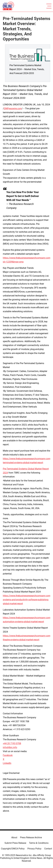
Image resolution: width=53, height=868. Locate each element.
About (14, 837)
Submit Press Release (15, 843)
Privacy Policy (34, 849)
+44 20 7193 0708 (12, 743)
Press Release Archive (31, 837)
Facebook (8, 755)
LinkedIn (7, 763)
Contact (48, 849)
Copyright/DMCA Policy (13, 849)
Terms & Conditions (39, 843)
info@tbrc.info (10, 747)
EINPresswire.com (13, 108)
